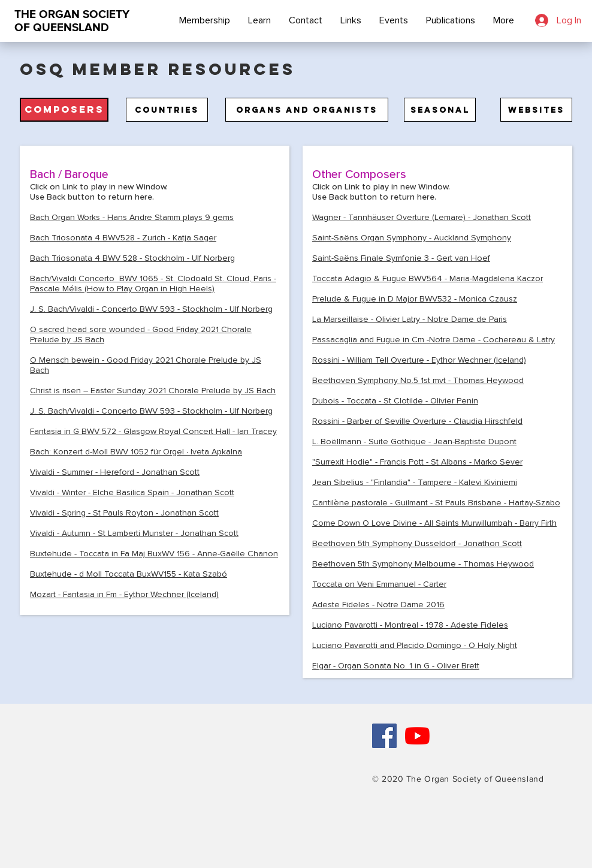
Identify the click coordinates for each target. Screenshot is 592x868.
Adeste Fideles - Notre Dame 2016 (378, 605)
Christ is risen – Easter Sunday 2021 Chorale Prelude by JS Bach (153, 391)
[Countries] (167, 110)
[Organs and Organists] (307, 110)
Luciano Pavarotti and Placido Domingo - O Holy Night (415, 645)
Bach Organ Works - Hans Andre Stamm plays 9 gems (132, 217)
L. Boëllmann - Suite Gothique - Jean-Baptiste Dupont (414, 441)
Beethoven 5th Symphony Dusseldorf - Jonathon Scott (417, 543)
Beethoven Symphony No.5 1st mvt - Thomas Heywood (418, 380)
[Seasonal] (440, 110)
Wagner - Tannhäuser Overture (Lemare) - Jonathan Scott (422, 217)
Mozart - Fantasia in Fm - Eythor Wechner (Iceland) (124, 594)
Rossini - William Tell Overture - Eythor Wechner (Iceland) (419, 360)
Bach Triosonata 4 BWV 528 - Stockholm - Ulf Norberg (132, 258)
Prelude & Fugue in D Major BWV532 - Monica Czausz (415, 299)
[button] (64, 110)
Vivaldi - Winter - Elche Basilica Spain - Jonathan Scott (132, 492)
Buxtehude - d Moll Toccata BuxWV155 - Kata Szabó (129, 574)
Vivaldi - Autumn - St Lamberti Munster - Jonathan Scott (134, 533)
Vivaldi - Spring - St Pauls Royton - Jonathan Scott (124, 513)
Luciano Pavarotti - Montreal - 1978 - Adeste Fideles (410, 625)
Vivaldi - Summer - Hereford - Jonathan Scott (115, 472)
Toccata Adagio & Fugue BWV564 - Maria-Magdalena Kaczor (428, 278)
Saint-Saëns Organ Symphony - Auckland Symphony (412, 238)
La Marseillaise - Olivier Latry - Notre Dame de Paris (410, 319)
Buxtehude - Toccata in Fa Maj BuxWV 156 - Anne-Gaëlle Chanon (154, 554)
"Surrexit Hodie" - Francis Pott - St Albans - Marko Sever (417, 462)
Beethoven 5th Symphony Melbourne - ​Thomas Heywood (423, 564)
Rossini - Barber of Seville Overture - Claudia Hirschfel (415, 421)
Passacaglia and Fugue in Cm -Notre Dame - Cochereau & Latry (434, 340)
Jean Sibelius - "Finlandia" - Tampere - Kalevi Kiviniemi (415, 482)
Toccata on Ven (379, 584)
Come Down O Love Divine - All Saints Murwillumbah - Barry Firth (434, 523)
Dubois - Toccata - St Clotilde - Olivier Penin (395, 401)
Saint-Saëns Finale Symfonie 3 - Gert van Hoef (401, 258)
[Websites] (536, 110)
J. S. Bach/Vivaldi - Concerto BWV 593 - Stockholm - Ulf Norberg (151, 309)
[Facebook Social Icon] (384, 736)
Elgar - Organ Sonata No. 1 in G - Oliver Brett (396, 666)
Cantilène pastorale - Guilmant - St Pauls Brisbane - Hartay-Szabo (436, 503)
